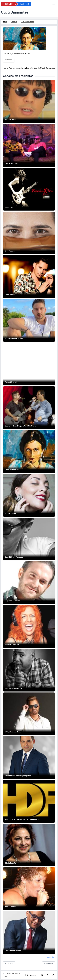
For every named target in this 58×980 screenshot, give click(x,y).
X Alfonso (9, 207)
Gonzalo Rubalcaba (13, 951)
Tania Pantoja (11, 907)
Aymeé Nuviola (11, 382)
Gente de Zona (11, 163)
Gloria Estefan (11, 863)
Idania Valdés (10, 513)
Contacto (31, 975)
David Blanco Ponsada (14, 557)
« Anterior (9, 964)
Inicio (5, 22)
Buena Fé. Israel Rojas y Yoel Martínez (20, 426)
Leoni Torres (10, 295)
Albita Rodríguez (12, 644)
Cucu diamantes (27, 22)
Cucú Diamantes (12, 470)
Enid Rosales (10, 251)
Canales (14, 22)
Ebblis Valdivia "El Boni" (14, 338)
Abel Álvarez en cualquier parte (18, 776)
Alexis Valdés (10, 120)
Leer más (50, 957)
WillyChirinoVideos (13, 732)
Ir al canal (9, 60)
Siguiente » (49, 964)
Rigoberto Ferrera (12, 601)
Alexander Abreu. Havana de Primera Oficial (23, 819)
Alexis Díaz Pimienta (13, 688)
